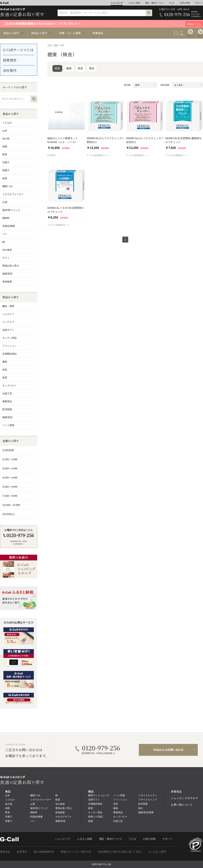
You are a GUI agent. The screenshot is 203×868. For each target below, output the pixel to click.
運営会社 (5, 852)
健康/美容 (60, 821)
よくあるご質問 (157, 852)
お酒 (32, 804)
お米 (7, 795)
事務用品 (118, 812)
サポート (199, 3)
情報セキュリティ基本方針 (76, 852)
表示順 (127, 85)
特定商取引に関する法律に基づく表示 (120, 852)
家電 (91, 808)
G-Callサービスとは (18, 50)
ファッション (120, 800)
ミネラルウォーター (41, 800)
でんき (172, 3)
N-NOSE (51, 155)
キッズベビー (120, 817)
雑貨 (91, 821)
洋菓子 (9, 817)
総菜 (58, 800)
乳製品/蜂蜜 (36, 817)
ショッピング (117, 3)
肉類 (7, 808)
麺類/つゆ (35, 795)
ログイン (190, 36)
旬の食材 (60, 804)
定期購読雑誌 (95, 804)
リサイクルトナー (148, 795)
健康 (56, 45)
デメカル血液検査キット (98, 155)
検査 (57, 68)
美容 (80, 68)
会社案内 (10, 70)
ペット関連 (119, 795)
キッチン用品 (95, 812)
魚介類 (9, 804)
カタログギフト (64, 817)
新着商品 (98, 33)
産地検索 (60, 812)
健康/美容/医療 (146, 812)
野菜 (7, 812)
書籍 (116, 808)
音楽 (116, 804)
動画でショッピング (99, 795)
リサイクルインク (148, 800)
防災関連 (143, 804)
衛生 (92, 68)
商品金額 (165, 85)
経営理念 (10, 60)
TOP (49, 45)
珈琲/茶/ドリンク (39, 808)
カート (200, 36)
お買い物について (182, 805)
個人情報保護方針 (44, 852)
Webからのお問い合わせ (168, 750)
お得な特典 (185, 3)
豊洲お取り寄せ (64, 808)
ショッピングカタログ (184, 798)
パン (32, 821)
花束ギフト (94, 800)
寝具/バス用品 (96, 817)
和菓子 (9, 821)
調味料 (34, 812)
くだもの (10, 800)
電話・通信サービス (154, 3)
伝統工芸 (118, 821)
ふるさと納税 (134, 3)
